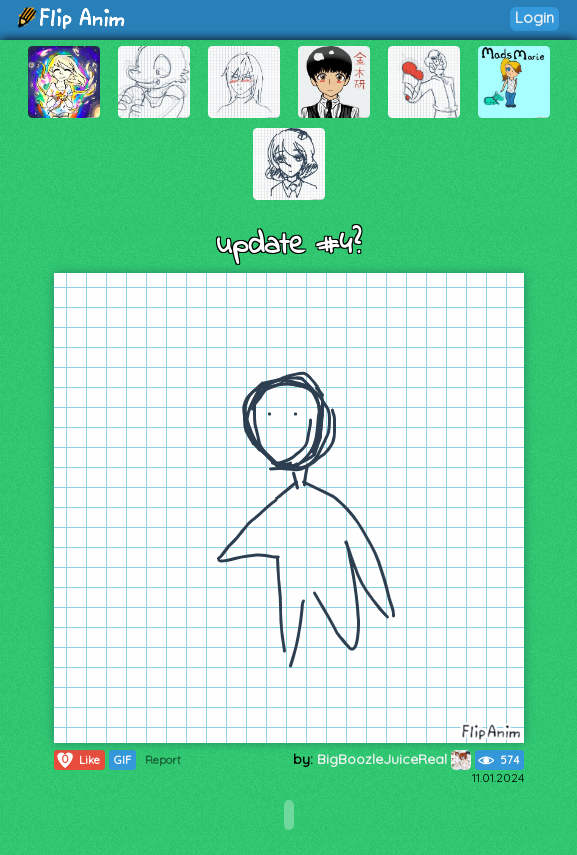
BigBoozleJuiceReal (394, 759)
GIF (122, 760)
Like (77, 760)
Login (534, 17)
